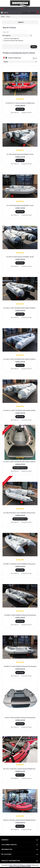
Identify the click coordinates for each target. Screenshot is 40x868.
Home (3, 17)
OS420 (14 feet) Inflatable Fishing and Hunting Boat (20, 718)
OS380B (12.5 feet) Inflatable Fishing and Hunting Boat (20, 666)
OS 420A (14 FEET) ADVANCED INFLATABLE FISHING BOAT (20, 462)
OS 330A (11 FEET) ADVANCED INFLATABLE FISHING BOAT (20, 308)
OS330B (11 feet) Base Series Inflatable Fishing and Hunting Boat (20, 564)
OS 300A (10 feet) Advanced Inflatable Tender (20, 257)
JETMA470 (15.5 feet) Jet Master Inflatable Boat (20, 103)
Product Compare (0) (14, 58)
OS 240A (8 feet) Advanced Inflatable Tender (20, 154)
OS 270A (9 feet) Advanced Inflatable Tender (20, 205)
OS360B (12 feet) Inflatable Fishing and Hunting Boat (20, 615)
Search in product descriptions (13, 41)
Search (8, 17)
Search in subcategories (11, 38)
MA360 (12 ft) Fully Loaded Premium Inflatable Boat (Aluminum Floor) (20, 820)
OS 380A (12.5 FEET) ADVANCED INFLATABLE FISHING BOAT (20, 410)
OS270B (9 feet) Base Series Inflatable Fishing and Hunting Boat (20, 513)
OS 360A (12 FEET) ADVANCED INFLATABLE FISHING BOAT (20, 359)
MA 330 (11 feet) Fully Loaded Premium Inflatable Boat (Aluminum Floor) (20, 769)
